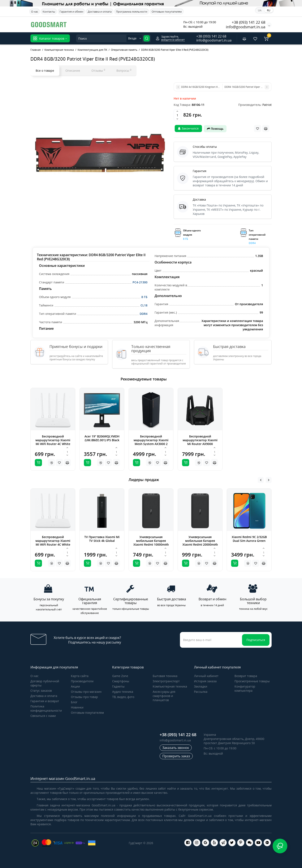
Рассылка (201, 692)
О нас (35, 12)
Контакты (49, 12)
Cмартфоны (121, 681)
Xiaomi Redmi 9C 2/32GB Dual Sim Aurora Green (249, 539)
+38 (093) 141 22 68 (249, 22)
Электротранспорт (166, 681)
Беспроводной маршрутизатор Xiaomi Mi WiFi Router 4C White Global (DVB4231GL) (53, 442)
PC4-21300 (140, 282)
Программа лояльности (132, 12)
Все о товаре (45, 71)
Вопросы (124, 70)
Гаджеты (118, 686)
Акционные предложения (159, 24)
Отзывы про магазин (86, 692)
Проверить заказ (176, 756)
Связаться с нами (43, 716)
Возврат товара (246, 676)
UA (260, 10)
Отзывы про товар (84, 697)
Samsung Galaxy (99, 24)
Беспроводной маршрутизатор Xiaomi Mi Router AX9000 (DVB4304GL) (200, 442)
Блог (74, 702)
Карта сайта (80, 676)
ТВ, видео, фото (123, 697)
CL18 (144, 305)
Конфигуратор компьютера (245, 688)
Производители (82, 681)
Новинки (77, 707)
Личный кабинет (206, 676)
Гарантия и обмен (71, 12)
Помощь (215, 129)
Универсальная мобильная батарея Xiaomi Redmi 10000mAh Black (151, 543)
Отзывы (98, 70)
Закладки (201, 686)
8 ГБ (144, 297)
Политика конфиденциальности (46, 708)
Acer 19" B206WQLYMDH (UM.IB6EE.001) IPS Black (102, 438)
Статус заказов (41, 691)
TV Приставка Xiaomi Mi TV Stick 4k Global (102, 539)
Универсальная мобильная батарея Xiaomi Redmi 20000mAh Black (200, 543)
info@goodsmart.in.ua (246, 27)
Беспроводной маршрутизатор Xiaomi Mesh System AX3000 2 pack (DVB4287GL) (151, 442)
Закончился (188, 128)
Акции (75, 686)
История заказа (205, 681)
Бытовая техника (165, 676)
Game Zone (120, 676)
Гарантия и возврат (45, 701)
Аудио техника (123, 692)
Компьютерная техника (170, 686)
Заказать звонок (176, 748)
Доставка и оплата (100, 12)
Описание (73, 71)
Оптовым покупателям (167, 12)
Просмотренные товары (252, 681)
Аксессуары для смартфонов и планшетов (164, 696)
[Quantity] (177, 115)
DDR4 (144, 314)
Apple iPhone (126, 24)
